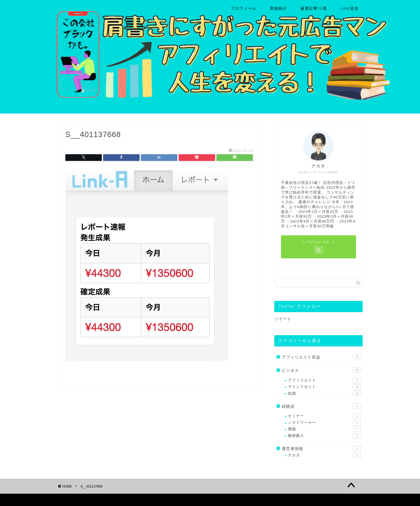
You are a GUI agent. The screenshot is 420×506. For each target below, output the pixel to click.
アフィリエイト (325, 380)
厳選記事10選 (314, 8)
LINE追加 (350, 8)
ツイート (283, 319)
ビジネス (321, 370)
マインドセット (325, 387)
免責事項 (108, 500)
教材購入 (325, 436)
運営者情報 (321, 448)
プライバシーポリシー (78, 500)
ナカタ (325, 455)
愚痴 (325, 429)
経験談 (321, 406)
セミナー (325, 416)
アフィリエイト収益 (321, 357)
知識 (325, 394)
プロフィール (244, 8)
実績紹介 (279, 8)
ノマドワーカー (325, 423)
